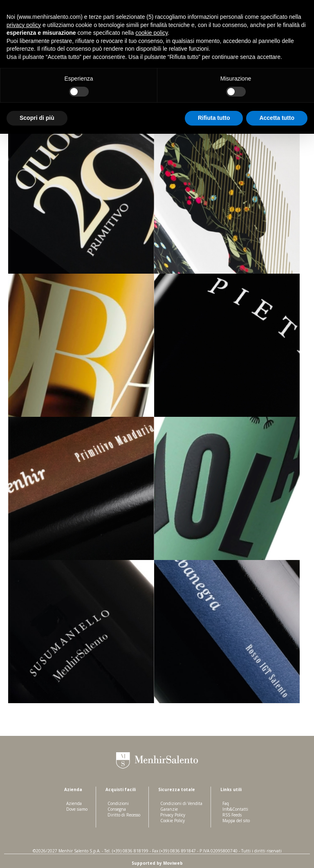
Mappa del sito (236, 821)
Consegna (117, 809)
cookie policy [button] (151, 33)
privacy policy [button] (24, 25)
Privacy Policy (173, 815)
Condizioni (118, 803)
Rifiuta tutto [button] (214, 118)
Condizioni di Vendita (181, 803)
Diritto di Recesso (124, 815)
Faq (226, 803)
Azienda (74, 803)
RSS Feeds (232, 815)
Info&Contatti (235, 809)
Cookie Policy (173, 821)
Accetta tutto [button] (277, 118)
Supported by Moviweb (157, 863)
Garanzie (169, 809)
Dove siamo (77, 809)
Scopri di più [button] (37, 118)
